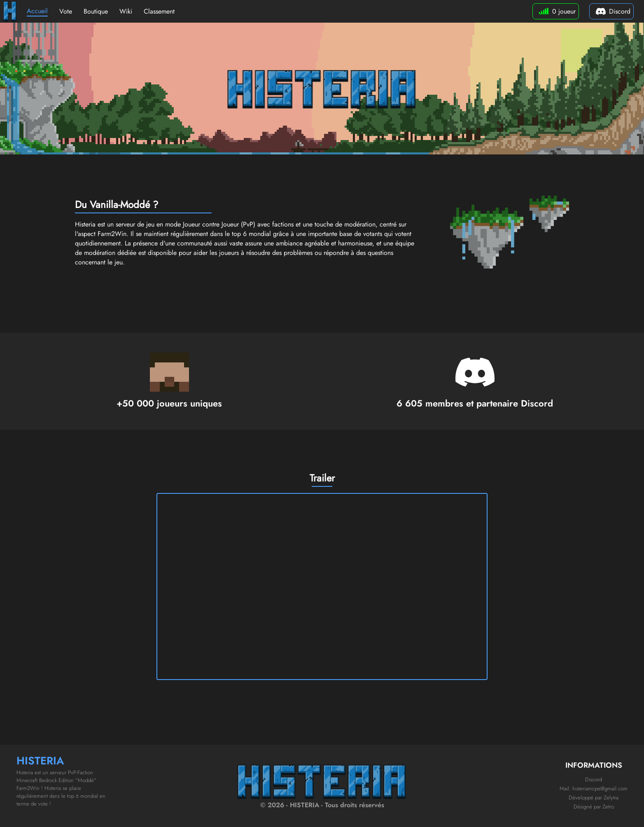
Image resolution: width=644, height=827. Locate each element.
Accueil (37, 11)
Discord (594, 779)
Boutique (96, 11)
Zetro (608, 807)
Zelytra (611, 798)
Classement (159, 11)
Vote (66, 11)
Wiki (126, 11)
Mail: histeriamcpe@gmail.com (594, 788)
